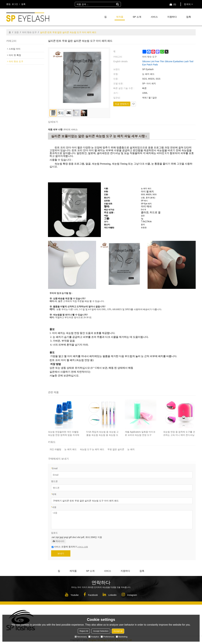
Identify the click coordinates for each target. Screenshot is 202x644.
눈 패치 (131, 449)
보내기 (61, 553)
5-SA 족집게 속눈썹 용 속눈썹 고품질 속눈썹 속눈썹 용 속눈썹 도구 (102, 434)
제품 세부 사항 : (56, 129)
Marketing (122, 637)
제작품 (120, 17)
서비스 (154, 17)
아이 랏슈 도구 (29, 32)
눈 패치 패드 (71, 449)
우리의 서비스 (71, 129)
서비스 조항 (83, 547)
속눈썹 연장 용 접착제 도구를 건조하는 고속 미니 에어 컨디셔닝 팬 (179, 434)
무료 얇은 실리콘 (116, 449)
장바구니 (175, 4)
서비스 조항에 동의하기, (70, 547)
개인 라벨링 (55, 449)
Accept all (118, 631)
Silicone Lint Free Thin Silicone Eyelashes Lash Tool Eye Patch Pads (168, 63)
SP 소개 (137, 17)
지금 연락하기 (122, 104)
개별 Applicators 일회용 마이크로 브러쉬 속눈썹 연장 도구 (140, 433)
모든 (17, 32)
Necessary (81, 637)
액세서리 (59, 541)
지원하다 (172, 17)
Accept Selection (101, 631)
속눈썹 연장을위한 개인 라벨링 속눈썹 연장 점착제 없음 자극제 (64, 433)
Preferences (107, 637)
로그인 (15, 4)
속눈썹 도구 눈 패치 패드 (92, 449)
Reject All (84, 631)
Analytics (94, 637)
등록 (23, 4)
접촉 (189, 17)
